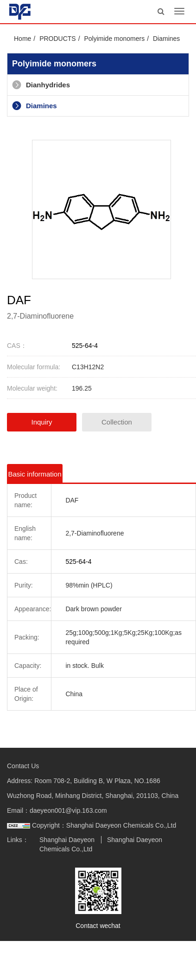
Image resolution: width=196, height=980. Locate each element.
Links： (18, 840)
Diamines (166, 39)
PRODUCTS (58, 39)
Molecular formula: (34, 367)
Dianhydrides (41, 85)
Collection (117, 422)
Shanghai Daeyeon (67, 840)
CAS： (17, 346)
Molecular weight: (32, 388)
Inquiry (41, 422)
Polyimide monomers (114, 39)
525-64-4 (85, 346)
